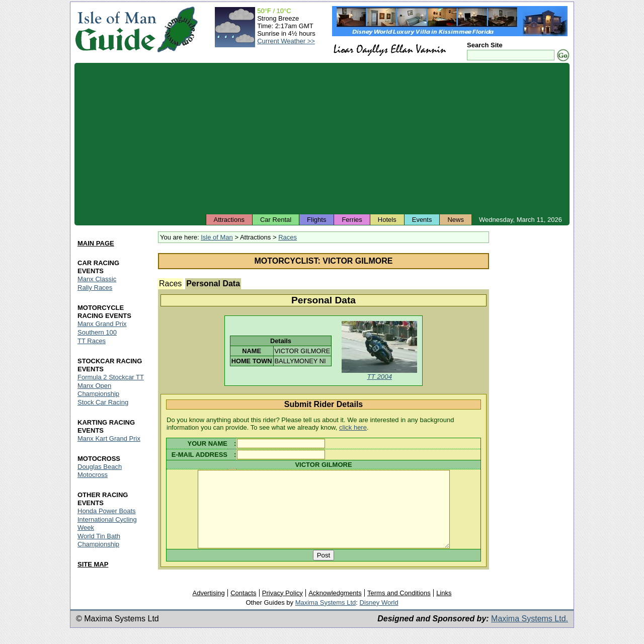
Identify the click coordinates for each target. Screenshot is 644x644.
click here (353, 427)
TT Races (92, 341)
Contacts (243, 608)
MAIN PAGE (96, 243)
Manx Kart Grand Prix (109, 438)
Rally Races (95, 288)
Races (288, 237)
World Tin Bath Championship (99, 540)
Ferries (352, 220)
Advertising (208, 608)
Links (444, 608)
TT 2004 (379, 377)
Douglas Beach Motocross (100, 471)
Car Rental (276, 220)
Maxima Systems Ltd (326, 617)
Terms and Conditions (399, 608)
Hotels (387, 220)
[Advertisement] (322, 138)
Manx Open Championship (98, 390)
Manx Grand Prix (102, 324)
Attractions (229, 220)
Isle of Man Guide (115, 29)
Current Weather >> (286, 41)
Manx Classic (97, 279)
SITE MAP (93, 564)
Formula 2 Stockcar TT (111, 377)
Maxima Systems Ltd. (530, 633)
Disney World (379, 617)
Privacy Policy (283, 608)
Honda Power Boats (107, 511)
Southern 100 (97, 332)
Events (422, 220)
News (456, 220)
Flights (316, 220)
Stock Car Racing (103, 402)
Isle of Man (217, 237)
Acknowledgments (335, 608)
